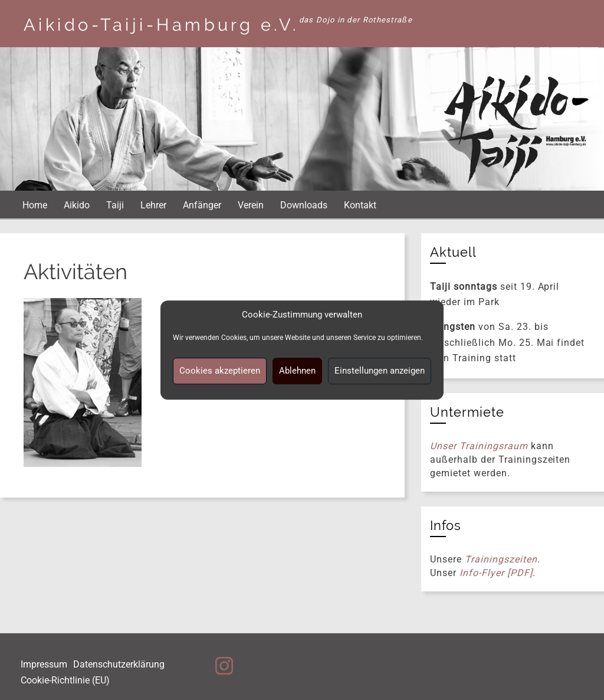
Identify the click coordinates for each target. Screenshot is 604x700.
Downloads (304, 205)
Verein (251, 205)
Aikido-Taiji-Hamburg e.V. (161, 25)
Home (35, 205)
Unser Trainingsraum (479, 446)
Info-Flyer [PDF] (496, 573)
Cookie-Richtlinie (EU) (65, 680)
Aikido (77, 205)
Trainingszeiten (501, 559)
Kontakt (360, 205)
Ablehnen (297, 371)
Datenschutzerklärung (119, 664)
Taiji (115, 205)
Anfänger (202, 205)
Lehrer (153, 205)
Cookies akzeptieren (220, 371)
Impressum (44, 664)
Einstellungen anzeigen (380, 371)
